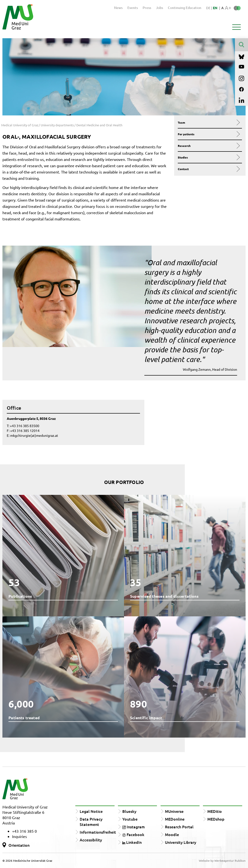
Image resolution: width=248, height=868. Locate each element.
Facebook (133, 834)
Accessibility (91, 840)
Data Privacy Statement (91, 822)
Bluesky (129, 811)
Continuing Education (185, 8)
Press (147, 8)
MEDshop (216, 819)
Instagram (134, 827)
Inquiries (19, 836)
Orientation (19, 845)
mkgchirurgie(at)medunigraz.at (34, 435)
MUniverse (174, 811)
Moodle (172, 834)
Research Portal (179, 827)
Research (208, 146)
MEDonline (175, 819)
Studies (208, 157)
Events (133, 8)
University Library (181, 842)
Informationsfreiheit (98, 832)
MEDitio (215, 811)
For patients (208, 134)
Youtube (130, 819)
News (118, 8)
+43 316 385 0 (24, 831)
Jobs (159, 8)
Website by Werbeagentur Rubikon (222, 860)
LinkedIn (132, 842)
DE (209, 8)
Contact (208, 169)
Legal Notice (91, 811)
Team (208, 122)
